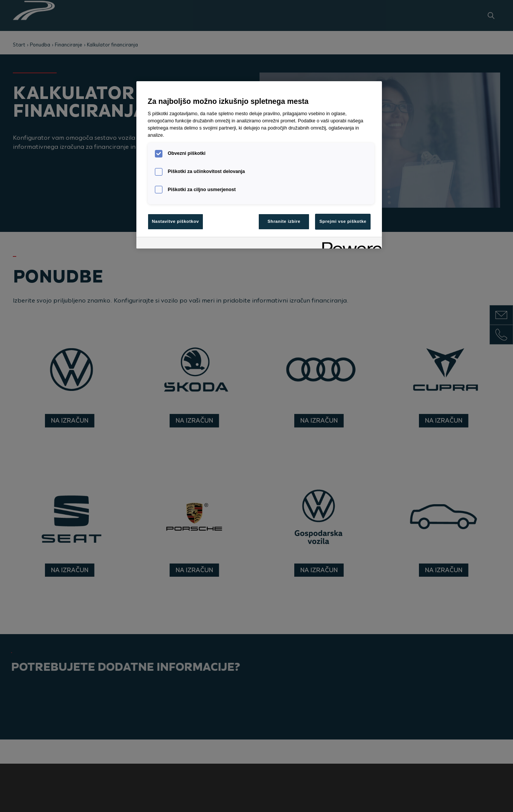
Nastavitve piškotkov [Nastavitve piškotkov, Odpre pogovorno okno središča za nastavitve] (175, 221)
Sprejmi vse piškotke (343, 221)
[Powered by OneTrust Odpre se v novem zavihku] (349, 244)
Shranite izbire (284, 221)
